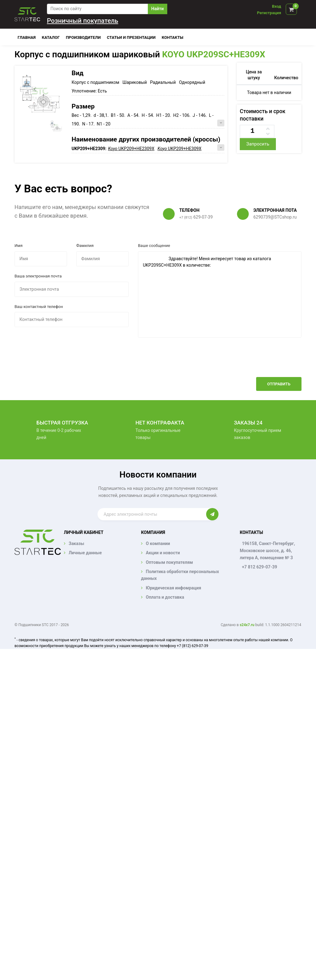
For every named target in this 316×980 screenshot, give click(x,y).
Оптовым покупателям (169, 562)
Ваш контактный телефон (39, 307)
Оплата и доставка (165, 597)
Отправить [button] (279, 384)
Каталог (51, 37)
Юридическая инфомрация (173, 588)
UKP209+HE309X (180, 149)
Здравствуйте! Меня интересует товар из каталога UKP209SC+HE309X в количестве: (220, 294)
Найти (157, 9)
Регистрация (269, 13)
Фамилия (85, 246)
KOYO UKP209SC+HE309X (214, 54)
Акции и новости (163, 553)
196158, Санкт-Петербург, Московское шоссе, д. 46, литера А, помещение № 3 (267, 551)
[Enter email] (152, 514)
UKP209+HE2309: (89, 149)
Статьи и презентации (131, 37)
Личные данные (85, 553)
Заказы (76, 543)
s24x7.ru (247, 625)
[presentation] (255, 362)
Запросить (258, 144)
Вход (276, 6)
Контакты (173, 37)
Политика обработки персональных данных (180, 575)
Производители (83, 37)
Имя (19, 246)
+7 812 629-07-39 (260, 567)
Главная (27, 37)
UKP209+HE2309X (131, 149)
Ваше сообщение (154, 246)
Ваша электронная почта (38, 276)
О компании (158, 543)
